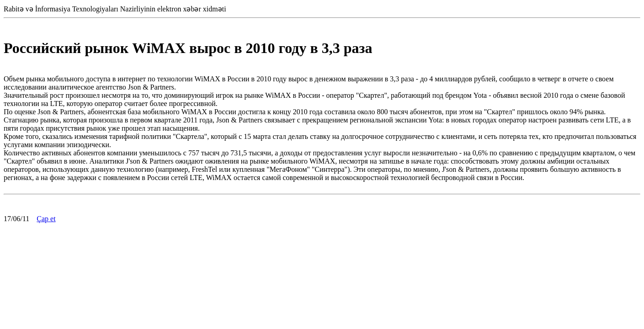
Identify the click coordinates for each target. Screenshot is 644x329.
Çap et (46, 219)
